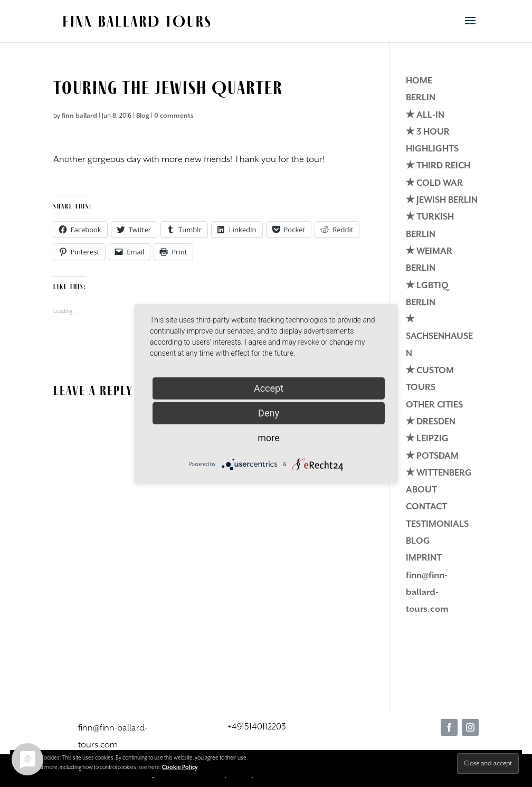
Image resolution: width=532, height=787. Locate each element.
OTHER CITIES (434, 405)
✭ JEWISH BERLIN (442, 200)
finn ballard (79, 116)
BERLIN (421, 98)
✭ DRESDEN (431, 422)
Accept (269, 388)
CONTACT (426, 507)
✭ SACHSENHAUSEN (439, 337)
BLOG (418, 541)
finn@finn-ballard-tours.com (427, 593)
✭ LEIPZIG (427, 439)
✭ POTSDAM (432, 456)
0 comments (174, 116)
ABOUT (421, 490)
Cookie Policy (180, 767)
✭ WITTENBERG (439, 473)
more (269, 437)
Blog (143, 116)
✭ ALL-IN (425, 115)
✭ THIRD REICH (438, 166)
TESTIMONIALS (437, 524)
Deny (269, 413)
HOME (419, 81)
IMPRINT (424, 558)
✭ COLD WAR (434, 183)
